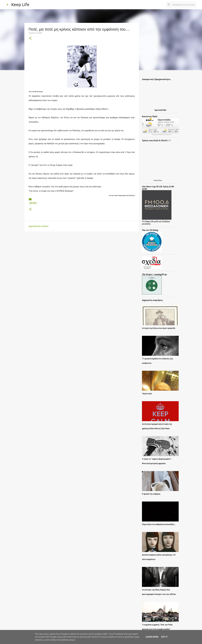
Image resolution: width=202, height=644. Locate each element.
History (33, 203)
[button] (30, 38)
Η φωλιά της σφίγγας (151, 494)
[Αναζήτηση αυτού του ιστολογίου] (182, 5)
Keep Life (20, 4)
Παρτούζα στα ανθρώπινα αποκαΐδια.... (159, 524)
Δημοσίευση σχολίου (38, 226)
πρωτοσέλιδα (160, 110)
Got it (164, 637)
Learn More (152, 637)
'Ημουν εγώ (147, 394)
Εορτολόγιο (158, 180)
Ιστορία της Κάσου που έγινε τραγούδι (159, 328)
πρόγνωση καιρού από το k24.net (162, 135)
